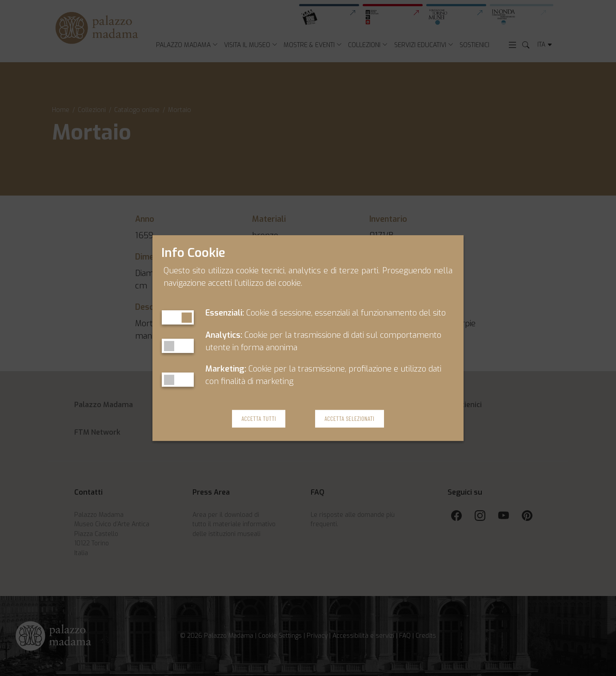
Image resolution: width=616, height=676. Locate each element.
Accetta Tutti (259, 419)
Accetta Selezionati (349, 419)
